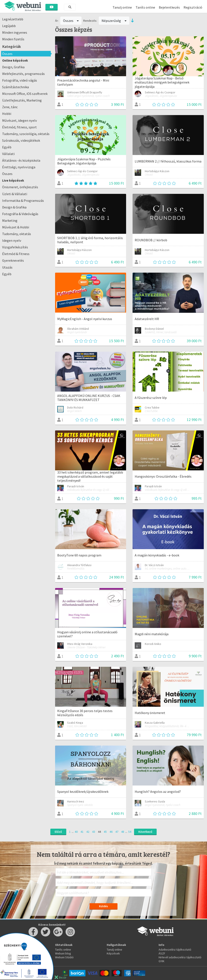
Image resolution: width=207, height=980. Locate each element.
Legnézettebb (13, 19)
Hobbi (7, 114)
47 (117, 832)
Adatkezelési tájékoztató (175, 950)
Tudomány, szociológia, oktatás (26, 134)
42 (88, 832)
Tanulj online (122, 7)
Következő (145, 832)
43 (94, 832)
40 (76, 832)
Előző (58, 832)
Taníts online (145, 7)
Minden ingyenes (15, 32)
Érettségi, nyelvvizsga (19, 167)
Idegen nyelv (12, 240)
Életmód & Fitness (16, 254)
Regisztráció (193, 7)
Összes (7, 54)
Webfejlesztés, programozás (23, 74)
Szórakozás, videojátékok (21, 140)
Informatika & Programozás (23, 201)
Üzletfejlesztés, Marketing (22, 100)
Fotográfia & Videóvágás (20, 214)
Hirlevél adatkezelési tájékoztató (180, 957)
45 (105, 832)
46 (111, 832)
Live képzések (13, 180)
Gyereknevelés (13, 260)
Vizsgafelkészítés (15, 247)
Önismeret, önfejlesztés (20, 187)
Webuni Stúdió (64, 957)
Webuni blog (63, 953)
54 (130, 832)
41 (82, 832)
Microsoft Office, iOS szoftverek (25, 94)
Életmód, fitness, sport (19, 127)
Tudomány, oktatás (17, 234)
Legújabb (9, 26)
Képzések (113, 953)
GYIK (161, 961)
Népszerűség (114, 21)
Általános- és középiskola (21, 160)
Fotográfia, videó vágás (20, 80)
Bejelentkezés (169, 7)
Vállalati (8, 154)
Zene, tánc (10, 107)
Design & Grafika (14, 207)
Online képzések (15, 60)
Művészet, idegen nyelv (20, 120)
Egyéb (7, 147)
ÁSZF (162, 953)
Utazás (7, 267)
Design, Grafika (13, 67)
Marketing (10, 220)
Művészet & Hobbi (16, 227)
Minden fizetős (13, 39)
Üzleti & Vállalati (15, 194)
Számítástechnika (15, 87)
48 (123, 832)
